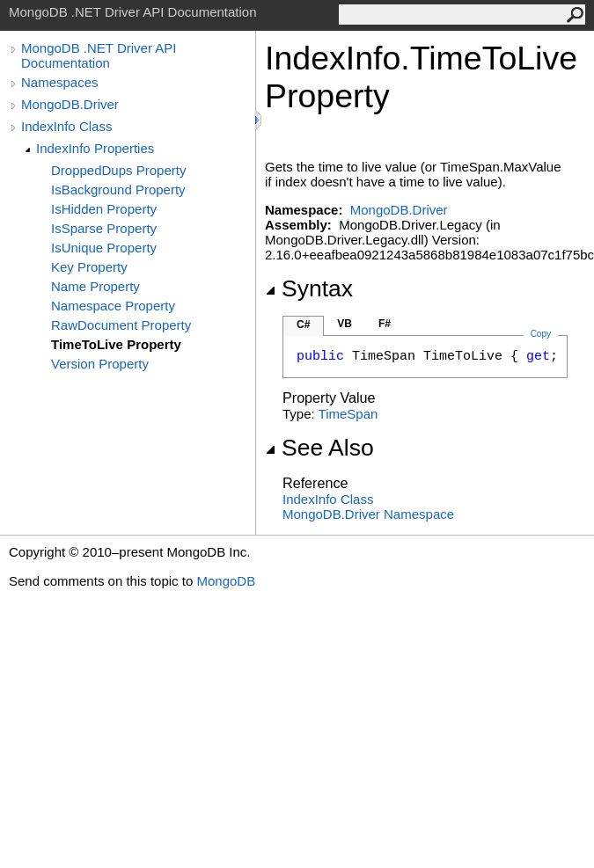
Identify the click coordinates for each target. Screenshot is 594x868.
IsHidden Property (104, 209)
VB (345, 324)
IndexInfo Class (66, 126)
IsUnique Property (104, 248)
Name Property (95, 286)
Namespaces (60, 82)
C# (303, 325)
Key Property (89, 267)
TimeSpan (348, 414)
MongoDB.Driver (70, 104)
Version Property (100, 364)
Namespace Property (113, 306)
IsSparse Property (104, 228)
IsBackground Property (118, 190)
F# (385, 324)
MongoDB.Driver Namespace (368, 514)
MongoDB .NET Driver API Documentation (99, 55)
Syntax (309, 288)
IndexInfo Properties (95, 148)
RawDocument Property (121, 325)
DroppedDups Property (118, 170)
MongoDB (226, 581)
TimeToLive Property (116, 344)
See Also (319, 448)
